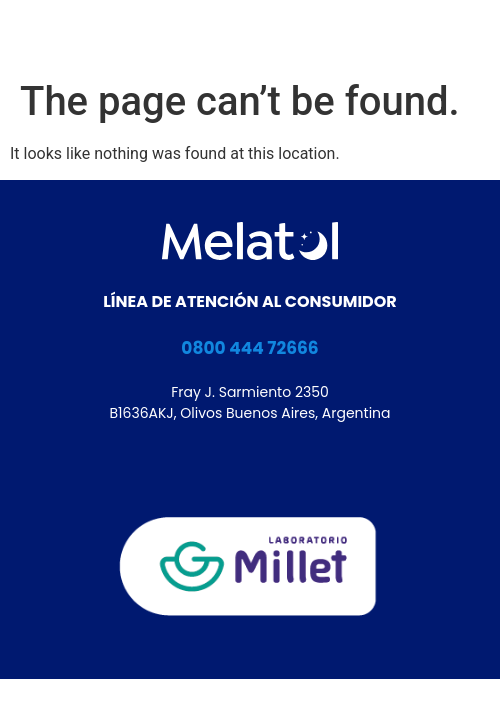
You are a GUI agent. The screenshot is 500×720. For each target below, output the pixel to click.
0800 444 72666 (249, 348)
